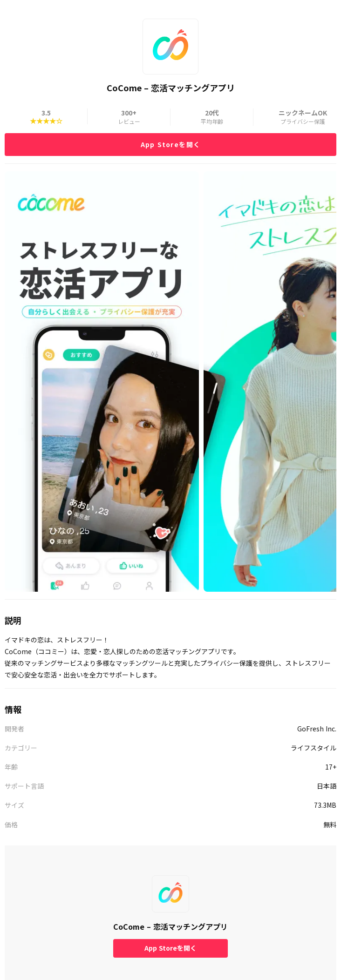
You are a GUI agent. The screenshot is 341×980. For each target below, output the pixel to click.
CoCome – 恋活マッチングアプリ (170, 926)
